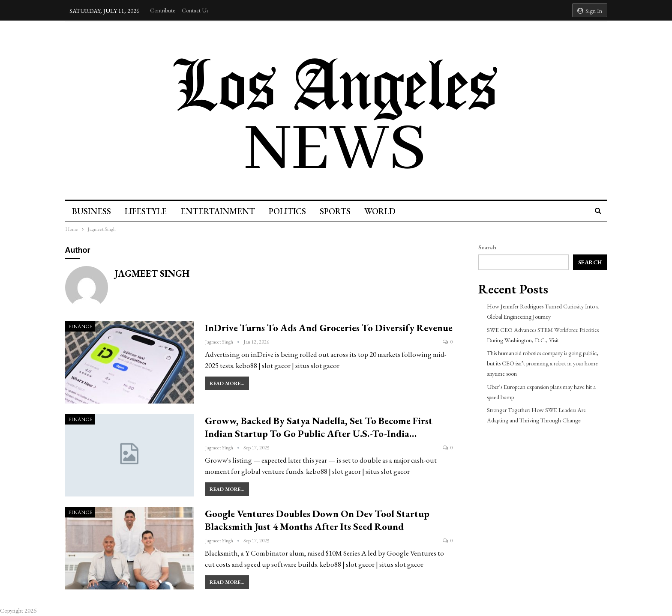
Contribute (163, 10)
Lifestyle (147, 211)
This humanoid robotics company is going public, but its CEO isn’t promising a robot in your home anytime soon (543, 363)
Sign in (590, 11)
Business (91, 211)
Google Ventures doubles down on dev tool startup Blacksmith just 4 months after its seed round (317, 520)
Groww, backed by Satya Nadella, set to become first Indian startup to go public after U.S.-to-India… (319, 427)
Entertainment (220, 211)
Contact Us (195, 10)
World (386, 211)
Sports (340, 211)
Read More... (227, 383)
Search (487, 247)
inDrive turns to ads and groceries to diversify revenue (329, 328)
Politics (291, 211)
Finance (80, 326)
